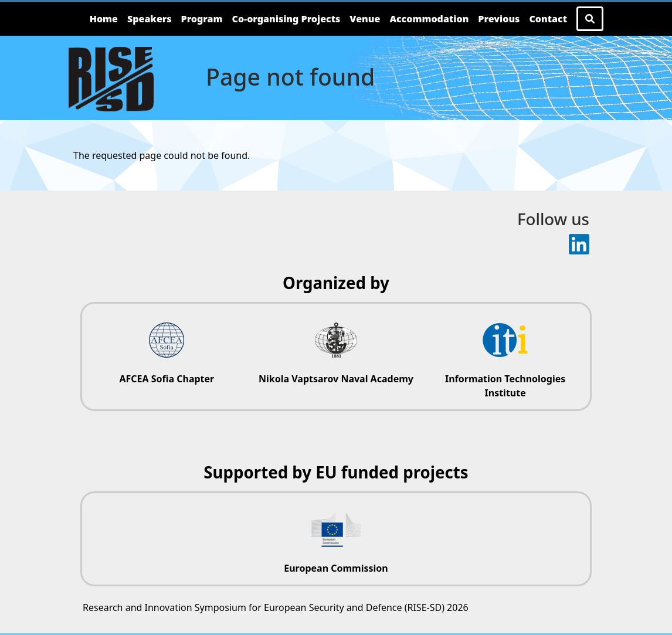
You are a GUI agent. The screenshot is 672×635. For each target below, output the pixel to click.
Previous (499, 19)
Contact (548, 19)
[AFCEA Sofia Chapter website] (167, 349)
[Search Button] (590, 19)
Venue (365, 19)
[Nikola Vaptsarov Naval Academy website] (336, 349)
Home (104, 19)
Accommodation (429, 19)
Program (202, 19)
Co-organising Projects (286, 19)
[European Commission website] (336, 539)
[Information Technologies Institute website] (505, 356)
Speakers (150, 19)
